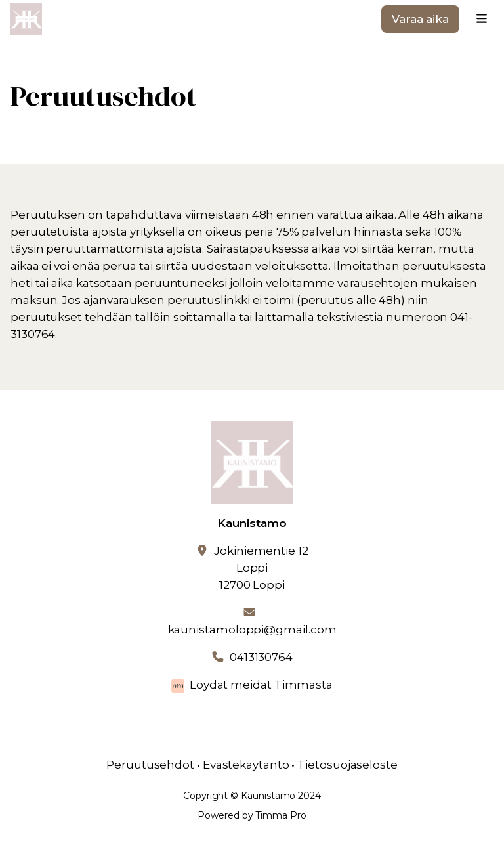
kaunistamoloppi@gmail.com (252, 630)
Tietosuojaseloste (347, 765)
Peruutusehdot (150, 765)
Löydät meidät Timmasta (261, 685)
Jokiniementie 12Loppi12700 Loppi (261, 568)
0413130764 (261, 657)
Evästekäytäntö (246, 765)
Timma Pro (281, 815)
